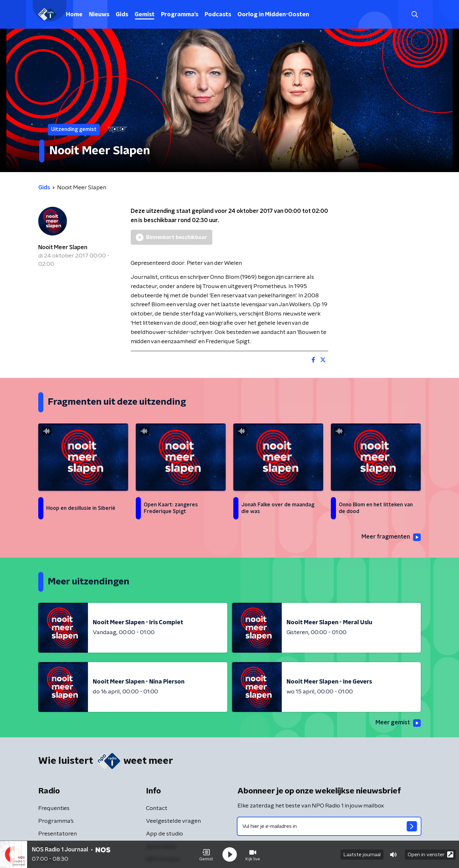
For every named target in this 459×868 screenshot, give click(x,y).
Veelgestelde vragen (173, 821)
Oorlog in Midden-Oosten (273, 15)
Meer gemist (398, 723)
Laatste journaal (362, 855)
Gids (122, 15)
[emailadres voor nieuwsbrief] (329, 826)
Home (74, 15)
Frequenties (54, 808)
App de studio (164, 834)
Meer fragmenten (391, 537)
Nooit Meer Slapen (63, 248)
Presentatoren (58, 834)
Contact (157, 808)
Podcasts (218, 15)
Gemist (145, 15)
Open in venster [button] (430, 854)
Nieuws (99, 15)
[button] (206, 855)
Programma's (180, 15)
